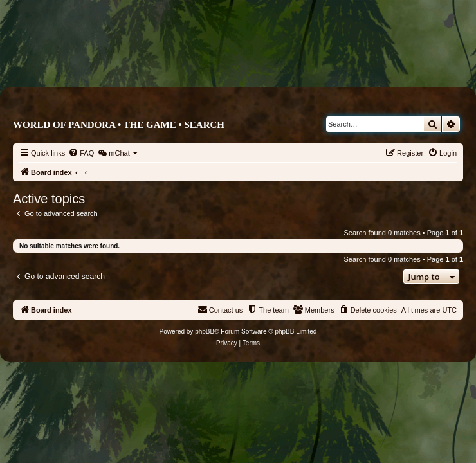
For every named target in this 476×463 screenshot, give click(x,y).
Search (204, 125)
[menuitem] (81, 153)
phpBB (205, 331)
